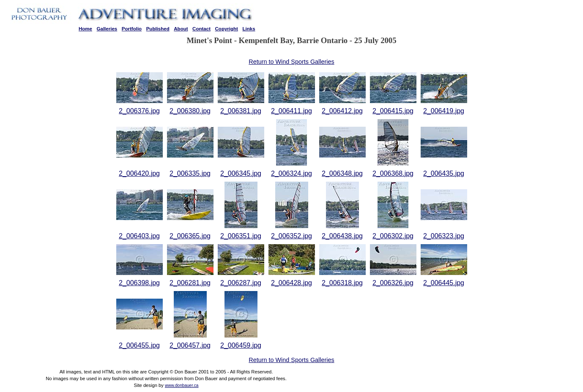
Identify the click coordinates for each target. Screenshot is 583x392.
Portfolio (132, 29)
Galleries (107, 29)
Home (85, 29)
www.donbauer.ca (182, 385)
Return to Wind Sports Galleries (291, 62)
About (181, 29)
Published (158, 29)
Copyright (227, 29)
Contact (201, 29)
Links (249, 29)
